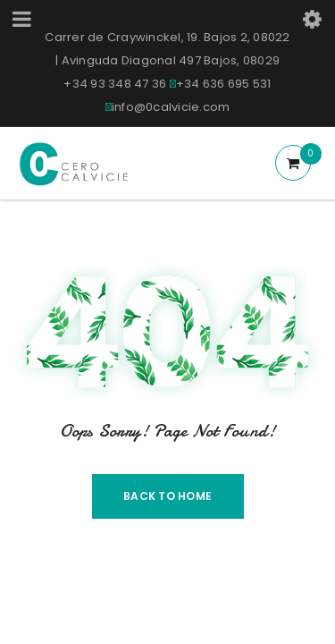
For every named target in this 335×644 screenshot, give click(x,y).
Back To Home (167, 496)
